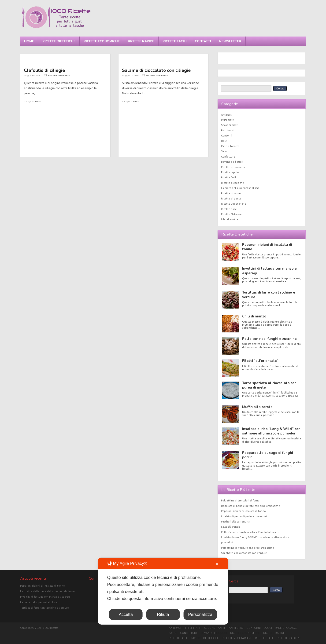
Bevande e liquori (232, 162)
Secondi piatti (230, 125)
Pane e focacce (230, 146)
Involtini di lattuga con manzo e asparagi (269, 271)
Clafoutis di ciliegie (44, 70)
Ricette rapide (141, 41)
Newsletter (230, 41)
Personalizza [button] (200, 615)
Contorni (227, 136)
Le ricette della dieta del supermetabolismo (47, 591)
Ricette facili (175, 41)
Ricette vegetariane (234, 204)
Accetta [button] (126, 615)
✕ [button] (217, 564)
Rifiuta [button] (163, 615)
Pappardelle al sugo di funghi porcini (268, 455)
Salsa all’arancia (231, 527)
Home (29, 41)
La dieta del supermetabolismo (240, 188)
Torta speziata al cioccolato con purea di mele (269, 385)
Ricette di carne (231, 193)
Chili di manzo (254, 316)
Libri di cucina (230, 219)
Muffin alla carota (257, 407)
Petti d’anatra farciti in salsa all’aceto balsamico (250, 532)
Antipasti (227, 115)
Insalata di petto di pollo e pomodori (244, 516)
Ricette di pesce (231, 199)
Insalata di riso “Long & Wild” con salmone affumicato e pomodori (271, 431)
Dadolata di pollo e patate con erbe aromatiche (251, 506)
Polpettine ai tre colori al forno (240, 500)
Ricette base (229, 209)
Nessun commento (59, 75)
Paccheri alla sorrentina (235, 522)
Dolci (38, 101)
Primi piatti (228, 120)
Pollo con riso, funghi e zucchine (269, 339)
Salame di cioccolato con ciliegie (156, 70)
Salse (224, 151)
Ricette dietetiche (59, 41)
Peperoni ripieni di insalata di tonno (267, 247)
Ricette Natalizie (231, 214)
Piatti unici (228, 130)
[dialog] (163, 591)
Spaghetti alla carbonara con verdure (244, 553)
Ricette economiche (102, 41)
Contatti (203, 41)
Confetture (228, 157)
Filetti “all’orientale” (260, 361)
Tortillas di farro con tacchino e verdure (269, 295)
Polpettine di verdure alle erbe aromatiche (248, 548)
